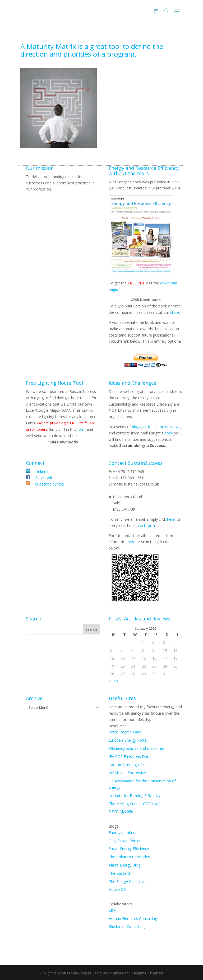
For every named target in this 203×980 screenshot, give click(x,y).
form (81, 429)
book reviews (169, 427)
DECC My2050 (121, 812)
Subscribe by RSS (49, 484)
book (169, 433)
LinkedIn (42, 472)
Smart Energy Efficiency (129, 849)
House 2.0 (117, 889)
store (175, 312)
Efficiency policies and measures (136, 748)
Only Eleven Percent (126, 841)
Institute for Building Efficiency (135, 795)
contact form (144, 526)
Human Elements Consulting (133, 918)
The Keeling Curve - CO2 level (134, 804)
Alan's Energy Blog (124, 865)
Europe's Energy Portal (128, 740)
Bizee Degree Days (125, 732)
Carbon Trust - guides (127, 765)
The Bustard (119, 873)
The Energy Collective (127, 881)
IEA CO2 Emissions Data (130, 757)
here (171, 519)
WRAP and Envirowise (127, 773)
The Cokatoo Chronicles (129, 857)
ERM (113, 910)
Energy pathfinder (124, 832)
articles (149, 427)
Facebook (43, 478)
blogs (137, 427)
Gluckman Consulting (127, 926)
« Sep (113, 681)
